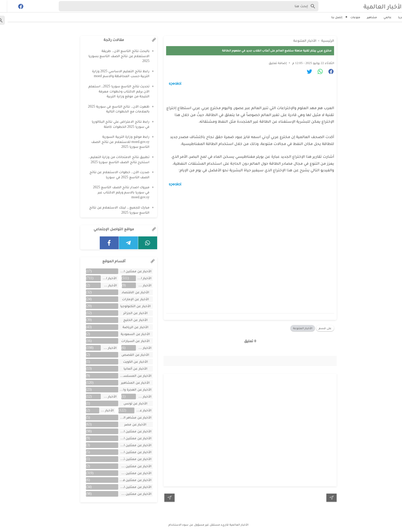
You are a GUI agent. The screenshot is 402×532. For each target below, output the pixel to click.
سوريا (395, 17)
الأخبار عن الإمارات (128, 299)
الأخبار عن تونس (128, 403)
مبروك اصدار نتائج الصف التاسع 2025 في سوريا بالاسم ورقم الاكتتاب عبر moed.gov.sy (114, 192)
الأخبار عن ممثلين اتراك (128, 431)
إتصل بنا (329, 17)
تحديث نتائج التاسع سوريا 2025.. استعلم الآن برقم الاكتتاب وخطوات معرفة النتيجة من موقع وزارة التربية (112, 91)
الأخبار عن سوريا (135, 410)
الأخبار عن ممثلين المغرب (128, 452)
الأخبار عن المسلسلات (127, 376)
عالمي (380, 17)
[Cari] (3, 7)
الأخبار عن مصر (128, 424)
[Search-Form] (181, 6)
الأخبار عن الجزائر (128, 313)
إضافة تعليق (270, 63)
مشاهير (364, 17)
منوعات (348, 17)
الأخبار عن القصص (128, 355)
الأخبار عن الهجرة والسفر (128, 389)
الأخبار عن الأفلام (101, 285)
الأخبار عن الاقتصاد (128, 292)
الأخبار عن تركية (101, 396)
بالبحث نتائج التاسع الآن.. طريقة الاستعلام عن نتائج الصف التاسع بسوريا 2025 (112, 56)
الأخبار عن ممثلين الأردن (128, 445)
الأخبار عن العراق (136, 348)
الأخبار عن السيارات (128, 341)
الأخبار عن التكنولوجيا (128, 306)
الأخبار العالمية (376, 6)
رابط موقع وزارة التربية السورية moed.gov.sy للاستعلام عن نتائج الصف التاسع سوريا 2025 (113, 142)
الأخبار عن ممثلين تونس (128, 459)
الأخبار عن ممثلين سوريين (128, 473)
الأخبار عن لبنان (99, 410)
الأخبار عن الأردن (136, 285)
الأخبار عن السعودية (128, 334)
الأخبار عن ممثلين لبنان (128, 487)
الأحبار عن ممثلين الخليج (128, 271)
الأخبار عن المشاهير (128, 383)
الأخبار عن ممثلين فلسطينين (128, 480)
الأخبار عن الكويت (128, 362)
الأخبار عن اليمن (136, 396)
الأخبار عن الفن (101, 348)
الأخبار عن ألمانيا (128, 368)
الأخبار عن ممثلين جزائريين (128, 466)
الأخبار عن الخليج (128, 320)
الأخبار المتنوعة (295, 328)
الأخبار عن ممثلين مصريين (128, 494)
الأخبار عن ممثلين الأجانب (128, 438)
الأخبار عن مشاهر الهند (127, 417)
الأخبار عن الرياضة (128, 327)
